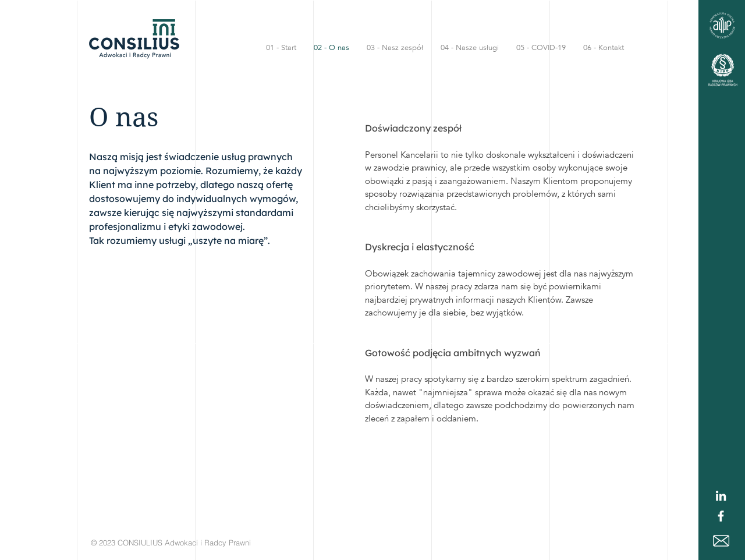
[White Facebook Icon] (721, 516)
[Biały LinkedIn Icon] (721, 496)
